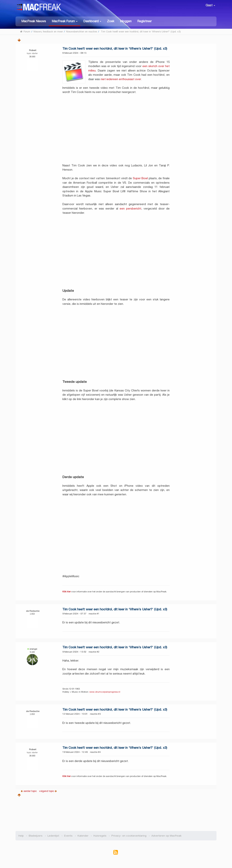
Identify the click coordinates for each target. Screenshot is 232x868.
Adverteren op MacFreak (166, 836)
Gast (210, 5)
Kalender (83, 836)
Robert (33, 50)
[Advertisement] (116, 813)
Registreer (144, 21)
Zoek (111, 21)
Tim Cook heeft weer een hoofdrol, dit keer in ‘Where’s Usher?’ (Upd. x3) (115, 49)
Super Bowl (140, 178)
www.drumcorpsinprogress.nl (105, 692)
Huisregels (100, 836)
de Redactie (33, 611)
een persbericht (130, 208)
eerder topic (31, 791)
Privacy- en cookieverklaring (129, 836)
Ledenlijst (53, 836)
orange (33, 649)
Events (68, 836)
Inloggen (126, 21)
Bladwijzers (36, 836)
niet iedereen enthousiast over (121, 79)
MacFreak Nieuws (34, 21)
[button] (65, 21)
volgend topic (47, 791)
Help (21, 836)
